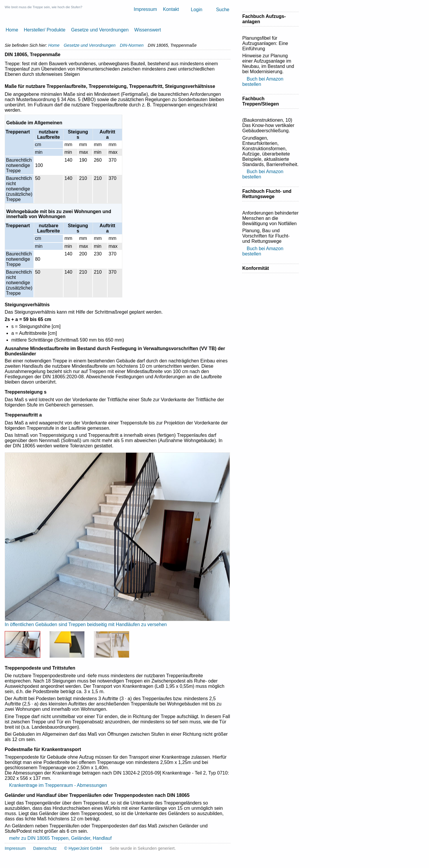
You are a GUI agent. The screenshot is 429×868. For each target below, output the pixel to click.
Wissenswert (148, 30)
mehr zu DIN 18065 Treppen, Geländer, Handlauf (60, 838)
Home (12, 30)
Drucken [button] (228, 55)
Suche (223, 10)
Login (197, 10)
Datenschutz (45, 848)
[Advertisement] (266, 381)
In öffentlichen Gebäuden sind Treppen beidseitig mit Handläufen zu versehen (86, 624)
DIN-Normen (132, 45)
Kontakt (171, 9)
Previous (16, 537)
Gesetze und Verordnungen (100, 30)
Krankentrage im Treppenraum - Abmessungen (58, 785)
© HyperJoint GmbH (83, 848)
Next (218, 537)
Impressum (145, 9)
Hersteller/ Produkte (45, 30)
